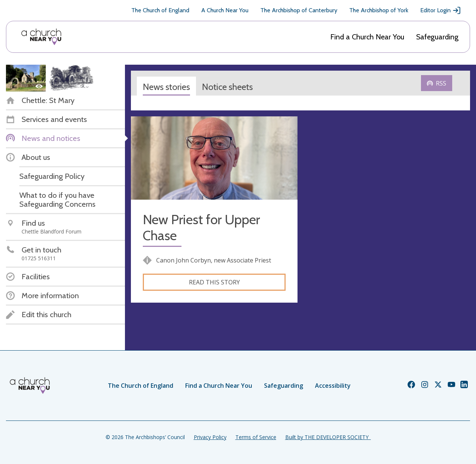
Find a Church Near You (367, 37)
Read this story (214, 282)
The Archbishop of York (379, 10)
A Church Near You (225, 10)
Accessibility (333, 386)
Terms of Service (256, 437)
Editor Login (441, 10)
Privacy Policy (210, 437)
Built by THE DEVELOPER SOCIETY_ (328, 437)
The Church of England (160, 10)
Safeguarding (437, 37)
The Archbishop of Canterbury (299, 10)
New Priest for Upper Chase (201, 228)
